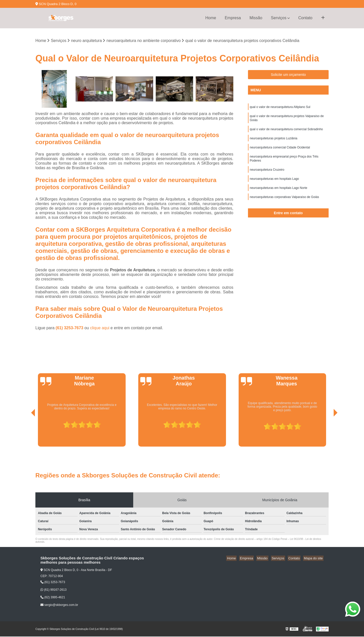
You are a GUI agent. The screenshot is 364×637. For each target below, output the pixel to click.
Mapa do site (314, 558)
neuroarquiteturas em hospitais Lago (274, 184)
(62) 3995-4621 (53, 598)
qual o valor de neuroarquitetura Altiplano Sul (280, 108)
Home (211, 18)
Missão (256, 18)
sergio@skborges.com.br (59, 605)
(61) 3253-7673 (70, 328)
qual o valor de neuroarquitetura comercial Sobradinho (286, 131)
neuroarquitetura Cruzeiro (267, 174)
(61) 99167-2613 (53, 590)
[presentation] (26, 433)
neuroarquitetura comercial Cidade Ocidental (280, 151)
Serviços (279, 18)
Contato (305, 18)
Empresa (233, 18)
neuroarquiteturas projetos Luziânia (274, 141)
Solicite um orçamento (288, 75)
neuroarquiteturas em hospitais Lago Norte (278, 194)
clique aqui (100, 328)
